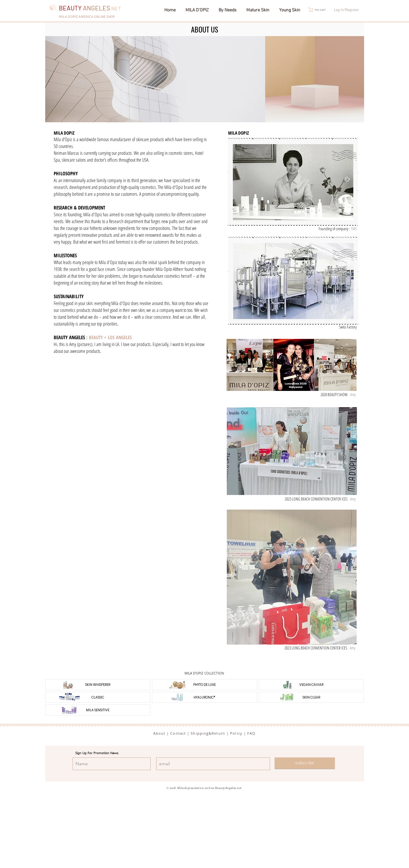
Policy (236, 733)
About (159, 733)
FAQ (251, 733)
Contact (178, 733)
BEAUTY (84, 8)
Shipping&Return (208, 733)
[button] (320, 10)
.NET (116, 8)
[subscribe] (305, 763)
